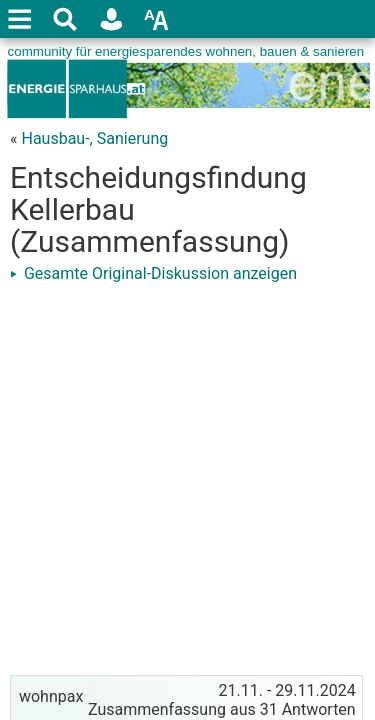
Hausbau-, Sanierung (94, 138)
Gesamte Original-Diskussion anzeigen (153, 273)
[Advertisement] (187, 477)
